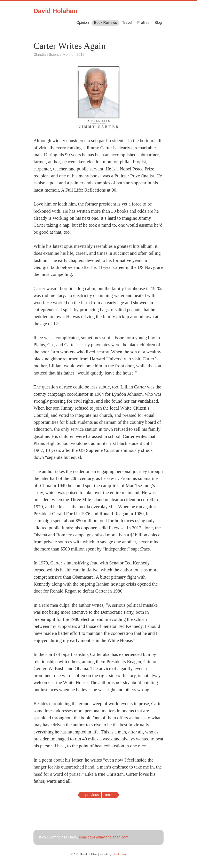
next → (111, 795)
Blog (158, 23)
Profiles (143, 23)
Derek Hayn (120, 854)
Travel (127, 23)
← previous (90, 795)
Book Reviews (105, 23)
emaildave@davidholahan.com (104, 837)
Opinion (83, 23)
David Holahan (55, 11)
